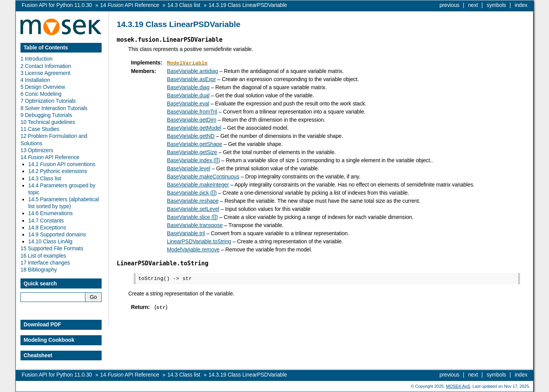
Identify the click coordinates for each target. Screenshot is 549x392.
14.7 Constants (46, 221)
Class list (184, 5)
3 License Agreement (45, 73)
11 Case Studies (40, 129)
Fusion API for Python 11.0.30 (57, 5)
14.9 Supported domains (57, 234)
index (521, 5)
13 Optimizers (37, 150)
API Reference (129, 5)
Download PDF (42, 324)
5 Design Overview (43, 87)
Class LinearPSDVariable (248, 5)
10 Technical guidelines (48, 122)
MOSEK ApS (458, 386)
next (473, 5)
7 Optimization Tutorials (48, 101)
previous (449, 5)
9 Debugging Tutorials (46, 115)
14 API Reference (50, 157)
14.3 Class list (45, 178)
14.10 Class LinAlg (50, 241)
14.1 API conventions (62, 164)
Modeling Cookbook (49, 340)
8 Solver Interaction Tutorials (54, 108)
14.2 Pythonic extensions (58, 171)
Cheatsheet (38, 355)
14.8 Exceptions (47, 227)
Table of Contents (46, 48)
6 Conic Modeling (41, 94)
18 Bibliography (39, 270)
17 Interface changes (45, 263)
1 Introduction (37, 59)
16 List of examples (43, 256)
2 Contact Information (46, 66)
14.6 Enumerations (50, 213)
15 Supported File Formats (52, 248)
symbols (496, 5)
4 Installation (35, 80)
